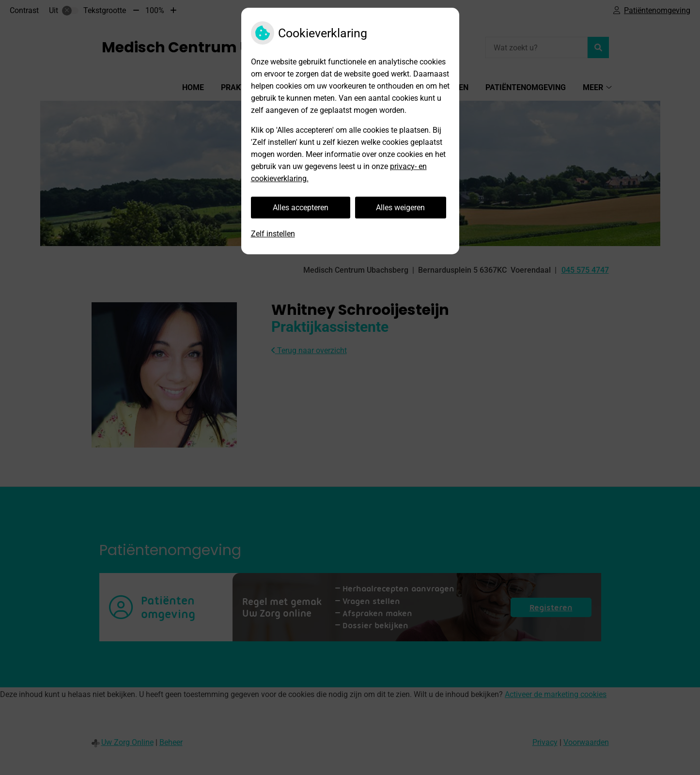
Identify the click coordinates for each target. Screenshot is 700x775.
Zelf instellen (273, 234)
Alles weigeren (400, 208)
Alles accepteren (301, 208)
